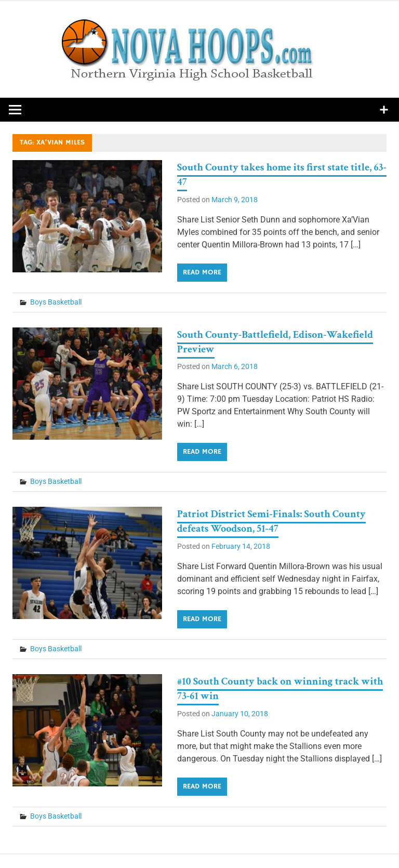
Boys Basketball (56, 302)
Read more (202, 272)
